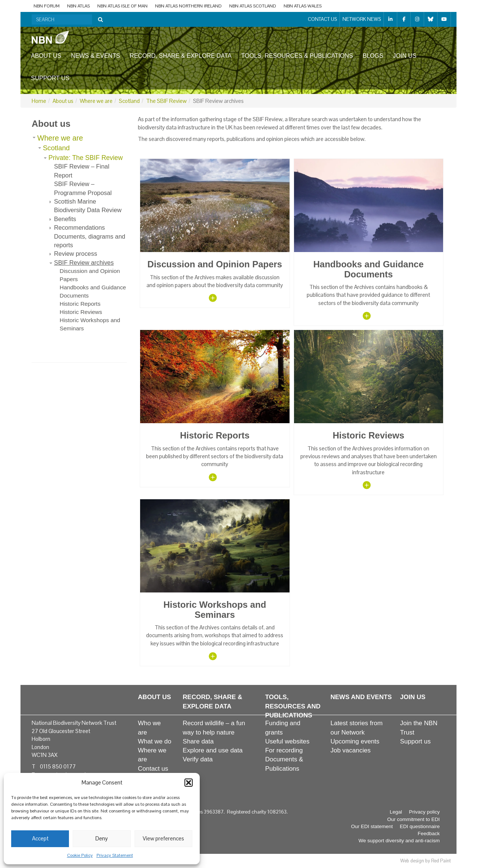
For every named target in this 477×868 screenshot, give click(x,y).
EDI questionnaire (420, 826)
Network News (362, 19)
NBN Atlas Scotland (253, 6)
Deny (102, 838)
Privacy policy (424, 812)
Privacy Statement (115, 855)
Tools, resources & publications (297, 56)
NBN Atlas (78, 6)
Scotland (129, 101)
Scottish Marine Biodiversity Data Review (88, 206)
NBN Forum (47, 6)
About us (46, 56)
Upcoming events (355, 741)
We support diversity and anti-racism (399, 841)
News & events (96, 56)
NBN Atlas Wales (303, 6)
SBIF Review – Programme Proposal (83, 188)
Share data (198, 741)
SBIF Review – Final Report (82, 171)
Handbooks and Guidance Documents (93, 291)
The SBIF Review (166, 101)
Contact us (322, 19)
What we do (155, 741)
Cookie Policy (80, 855)
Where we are (96, 101)
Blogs (373, 56)
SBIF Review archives (84, 262)
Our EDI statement (372, 826)
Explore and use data (213, 750)
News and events (361, 697)
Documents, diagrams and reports (90, 241)
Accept (40, 838)
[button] (189, 783)
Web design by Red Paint (426, 861)
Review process (76, 254)
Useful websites (287, 741)
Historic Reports (80, 304)
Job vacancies (351, 750)
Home (39, 101)
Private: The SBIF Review (86, 158)
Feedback (429, 834)
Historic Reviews (81, 312)
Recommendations (80, 227)
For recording (284, 750)
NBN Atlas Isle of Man (122, 6)
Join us (405, 56)
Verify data (198, 759)
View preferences (163, 838)
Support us (50, 78)
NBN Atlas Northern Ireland (188, 6)
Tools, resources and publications (293, 706)
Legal (396, 812)
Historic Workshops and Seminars (90, 324)
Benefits (65, 219)
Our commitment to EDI (413, 819)
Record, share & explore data (181, 56)
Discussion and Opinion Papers (90, 275)
